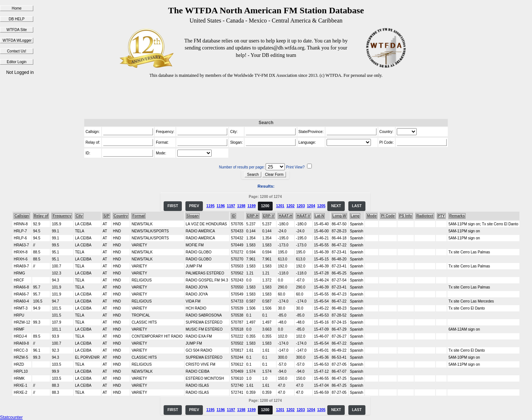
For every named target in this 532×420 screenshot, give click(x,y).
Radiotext (425, 216)
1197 (231, 206)
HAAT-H (285, 216)
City (79, 216)
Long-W (339, 216)
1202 (290, 206)
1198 (241, 206)
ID (233, 216)
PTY (441, 216)
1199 (252, 206)
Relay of (41, 216)
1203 (301, 206)
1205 (321, 206)
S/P (106, 216)
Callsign (22, 216)
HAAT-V (303, 216)
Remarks (457, 216)
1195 (210, 206)
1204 (311, 206)
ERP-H (253, 216)
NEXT (336, 206)
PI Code (388, 216)
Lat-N (320, 216)
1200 (265, 206)
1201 (280, 206)
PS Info (406, 216)
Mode (372, 216)
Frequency (62, 216)
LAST (357, 206)
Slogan (193, 216)
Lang (355, 216)
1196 (221, 206)
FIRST (173, 206)
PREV (194, 206)
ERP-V (269, 216)
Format (139, 216)
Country (121, 216)
